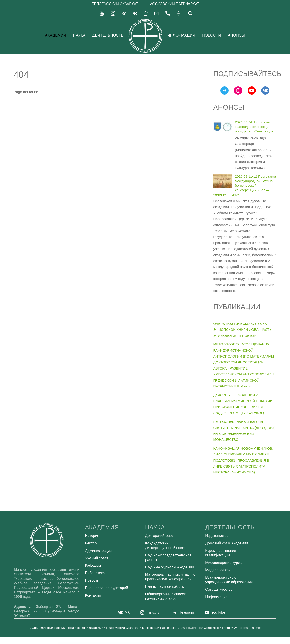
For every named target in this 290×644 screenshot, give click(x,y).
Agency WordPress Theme (196, 643)
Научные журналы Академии (170, 567)
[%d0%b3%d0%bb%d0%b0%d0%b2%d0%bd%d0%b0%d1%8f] (146, 13)
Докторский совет (160, 536)
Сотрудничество (219, 589)
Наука (79, 35)
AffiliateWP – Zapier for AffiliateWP (106, 643)
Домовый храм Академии (227, 543)
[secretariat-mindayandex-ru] (157, 13)
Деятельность (108, 35)
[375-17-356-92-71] (168, 13)
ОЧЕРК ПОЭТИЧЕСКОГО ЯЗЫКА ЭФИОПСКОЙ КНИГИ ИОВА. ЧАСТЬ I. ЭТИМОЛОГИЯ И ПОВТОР (244, 329)
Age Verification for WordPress (159, 643)
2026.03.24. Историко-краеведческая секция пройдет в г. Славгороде (254, 127)
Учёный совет (97, 558)
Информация (181, 35)
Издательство (217, 536)
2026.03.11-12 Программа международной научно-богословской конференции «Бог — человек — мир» (245, 185)
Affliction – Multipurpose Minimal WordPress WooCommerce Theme (129, 643)
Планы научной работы (165, 586)
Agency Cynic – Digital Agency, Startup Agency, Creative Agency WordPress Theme (184, 643)
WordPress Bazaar (93, 643)
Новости (211, 35)
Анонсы (237, 35)
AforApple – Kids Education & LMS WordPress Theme (143, 643)
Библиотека (95, 573)
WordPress (211, 628)
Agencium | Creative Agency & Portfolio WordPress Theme (169, 643)
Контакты (93, 595)
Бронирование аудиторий (107, 588)
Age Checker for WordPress (152, 643)
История (92, 536)
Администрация (99, 550)
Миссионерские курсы (224, 562)
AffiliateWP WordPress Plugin (99, 643)
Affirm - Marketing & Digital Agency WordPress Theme (116, 643)
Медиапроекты (218, 570)
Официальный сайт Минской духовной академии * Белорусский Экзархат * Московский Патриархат (104, 628)
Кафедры (93, 565)
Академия (56, 35)
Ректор (91, 543)
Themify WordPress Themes (242, 628)
